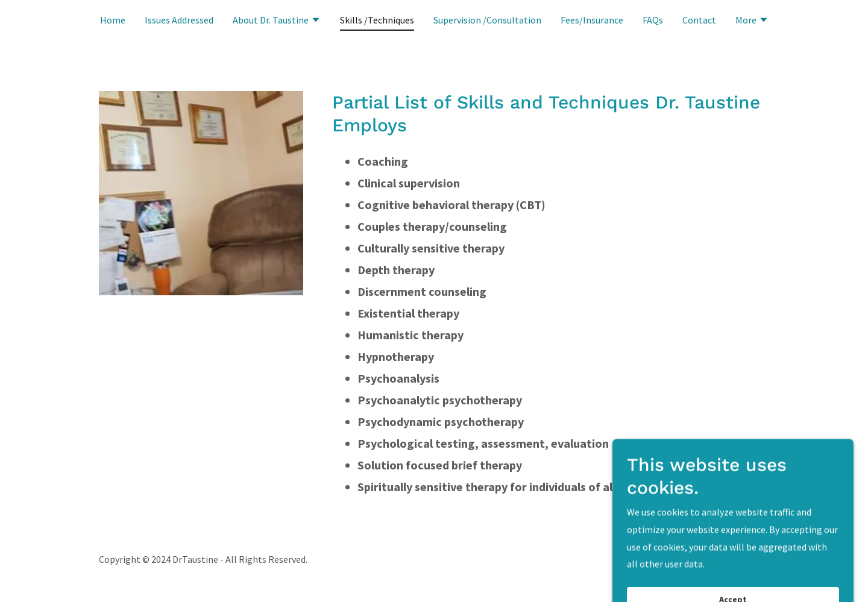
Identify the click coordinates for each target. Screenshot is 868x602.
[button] (277, 21)
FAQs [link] (653, 20)
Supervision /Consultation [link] (487, 20)
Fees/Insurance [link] (592, 20)
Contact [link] (699, 20)
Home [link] (113, 20)
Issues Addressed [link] (179, 20)
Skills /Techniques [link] (377, 20)
